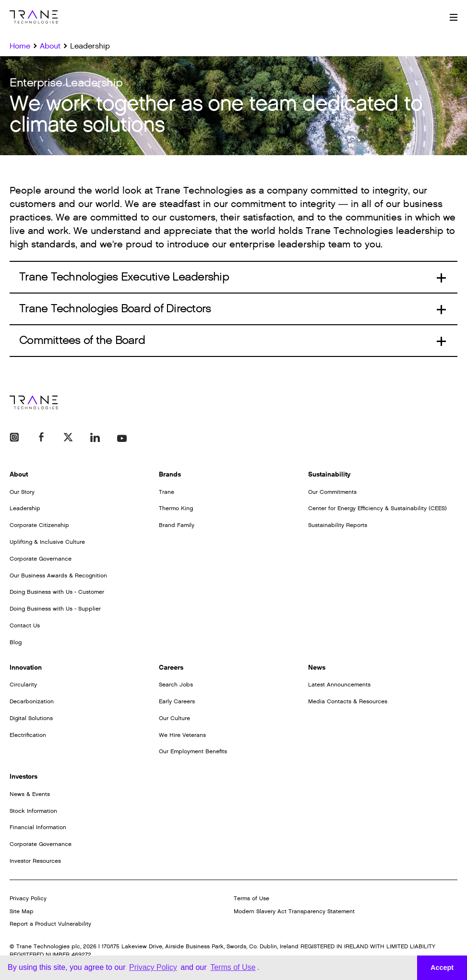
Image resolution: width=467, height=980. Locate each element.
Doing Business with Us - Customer (57, 592)
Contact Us (25, 625)
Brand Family (177, 525)
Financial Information (38, 827)
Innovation (26, 668)
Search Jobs (176, 685)
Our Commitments (332, 492)
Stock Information (33, 811)
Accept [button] (442, 968)
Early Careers (177, 701)
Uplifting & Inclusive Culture (47, 542)
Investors (24, 777)
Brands (170, 474)
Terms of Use (251, 898)
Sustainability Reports (338, 525)
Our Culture (174, 718)
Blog (16, 642)
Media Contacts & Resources (348, 701)
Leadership (25, 508)
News (317, 668)
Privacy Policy (28, 898)
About (19, 474)
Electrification (28, 735)
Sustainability (329, 474)
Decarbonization (32, 701)
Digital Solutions (31, 718)
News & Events (30, 794)
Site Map (22, 911)
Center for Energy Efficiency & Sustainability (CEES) (377, 508)
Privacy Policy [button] (153, 967)
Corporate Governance (41, 559)
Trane (167, 492)
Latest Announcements (339, 685)
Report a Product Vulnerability (50, 924)
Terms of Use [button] (233, 967)
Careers (171, 668)
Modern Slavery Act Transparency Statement (294, 911)
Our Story (22, 492)
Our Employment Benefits (193, 751)
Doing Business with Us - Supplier (55, 609)
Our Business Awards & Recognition (58, 576)
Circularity (23, 685)
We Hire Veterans (182, 735)
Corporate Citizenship (39, 525)
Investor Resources (35, 861)
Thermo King (176, 508)
